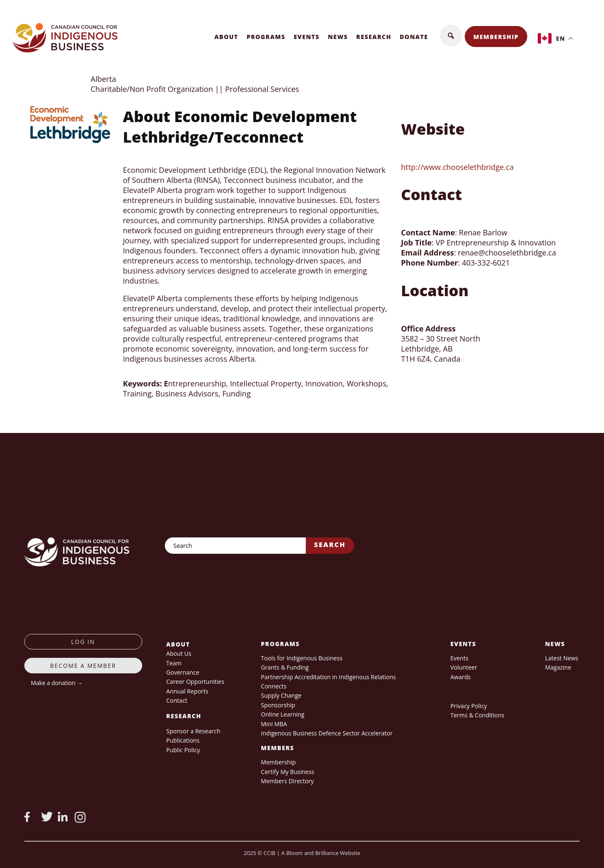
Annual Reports (187, 691)
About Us (179, 653)
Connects (274, 686)
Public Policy (183, 750)
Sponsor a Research (193, 731)
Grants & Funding (285, 667)
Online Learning (283, 714)
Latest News (561, 658)
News (338, 37)
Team (174, 663)
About (226, 37)
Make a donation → (57, 683)
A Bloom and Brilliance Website (321, 853)
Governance (183, 672)
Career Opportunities (195, 682)
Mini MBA (274, 724)
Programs (266, 37)
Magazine (558, 667)
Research (374, 37)
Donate (414, 37)
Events (307, 37)
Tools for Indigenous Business (302, 658)
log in (83, 642)
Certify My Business (288, 772)
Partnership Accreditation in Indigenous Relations (328, 677)
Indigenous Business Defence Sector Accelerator (327, 733)
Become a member (83, 666)
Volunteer (464, 667)
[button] (451, 36)
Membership (496, 37)
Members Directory (287, 781)
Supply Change (281, 695)
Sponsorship (278, 705)
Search (330, 545)
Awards (461, 677)
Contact (177, 700)
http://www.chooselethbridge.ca (457, 167)
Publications (183, 740)
